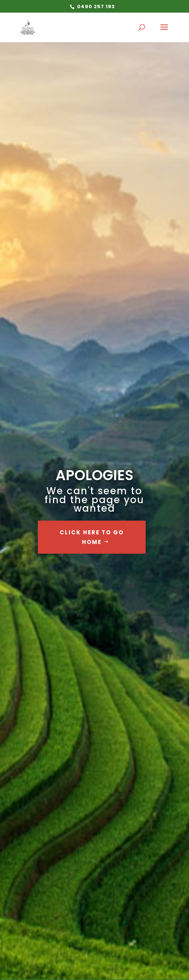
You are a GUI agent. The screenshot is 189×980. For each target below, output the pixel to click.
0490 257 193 (95, 6)
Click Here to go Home (92, 537)
